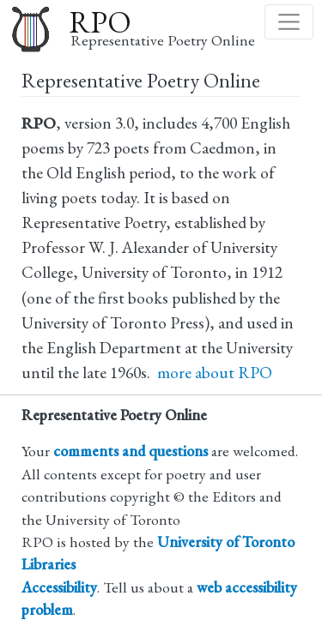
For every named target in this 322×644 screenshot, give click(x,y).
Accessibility (59, 587)
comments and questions (131, 451)
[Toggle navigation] (289, 22)
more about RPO (215, 373)
